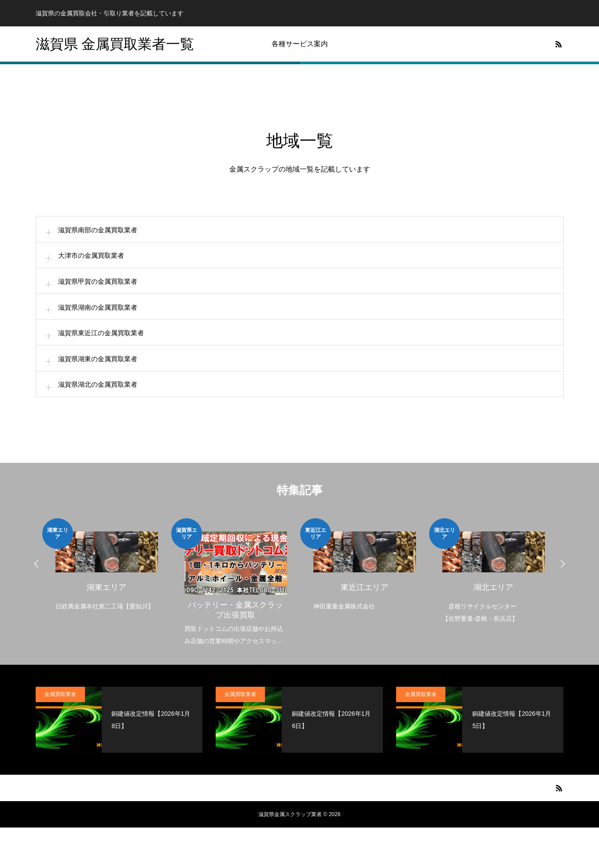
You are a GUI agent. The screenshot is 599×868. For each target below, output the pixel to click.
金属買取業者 (60, 735)
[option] (107, 606)
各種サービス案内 (300, 44)
